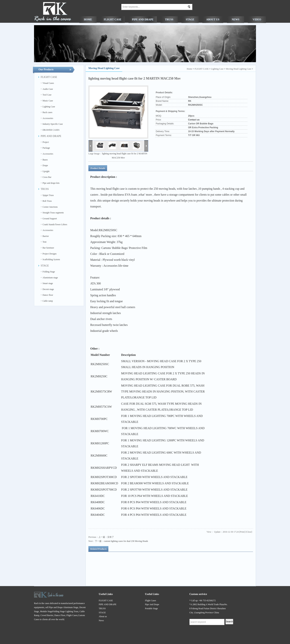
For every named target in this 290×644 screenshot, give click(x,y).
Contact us (194, 120)
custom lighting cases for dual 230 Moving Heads (126, 541)
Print (242, 532)
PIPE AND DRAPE (108, 604)
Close (249, 532)
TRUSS (102, 608)
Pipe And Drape (152, 604)
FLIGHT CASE (202, 69)
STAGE (102, 613)
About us (103, 616)
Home (189, 69)
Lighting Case (217, 69)
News (101, 620)
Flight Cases (151, 601)
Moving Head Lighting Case (238, 69)
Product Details (98, 168)
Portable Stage (151, 608)
